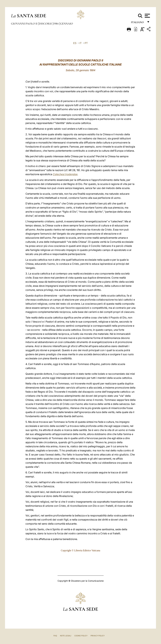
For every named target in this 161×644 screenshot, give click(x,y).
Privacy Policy (98, 636)
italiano (138, 23)
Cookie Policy (81, 636)
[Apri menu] (147, 16)
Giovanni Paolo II (25, 24)
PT (86, 43)
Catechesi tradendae (65, 174)
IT (80, 43)
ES (75, 43)
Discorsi (46, 24)
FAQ (55, 636)
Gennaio (67, 24)
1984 (56, 24)
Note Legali (66, 636)
